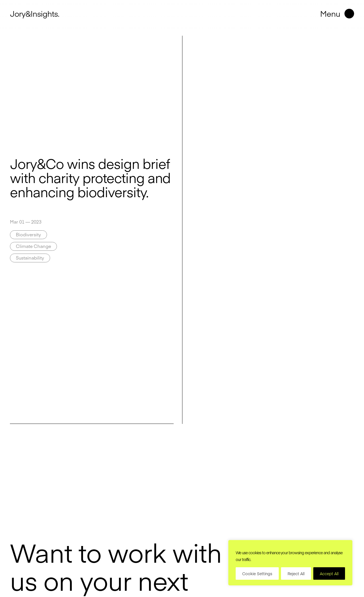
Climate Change (33, 246)
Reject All (296, 573)
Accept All (329, 573)
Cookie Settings (257, 573)
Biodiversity (28, 234)
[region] (290, 563)
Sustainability (30, 258)
